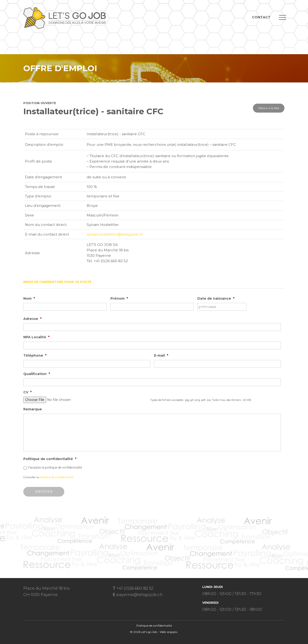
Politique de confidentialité (50, 459)
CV (27, 392)
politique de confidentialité (57, 477)
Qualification (37, 374)
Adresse (32, 319)
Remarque (33, 409)
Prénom (119, 298)
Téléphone (35, 355)
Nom (29, 298)
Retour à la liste (269, 108)
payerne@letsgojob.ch (140, 595)
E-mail (161, 355)
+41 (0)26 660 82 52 (135, 588)
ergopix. (173, 632)
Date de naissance (216, 298)
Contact (261, 17)
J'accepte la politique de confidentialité (55, 467)
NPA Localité (36, 337)
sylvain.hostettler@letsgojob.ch (115, 234)
